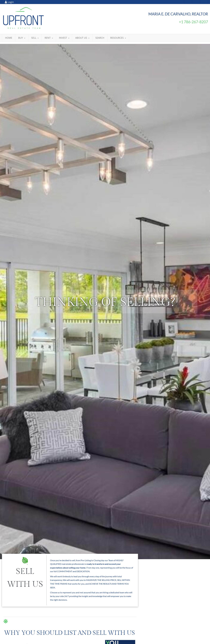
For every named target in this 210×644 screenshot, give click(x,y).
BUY (22, 38)
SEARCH (100, 38)
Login (9, 2)
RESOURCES (118, 38)
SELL (35, 38)
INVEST (64, 38)
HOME (9, 38)
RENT (49, 38)
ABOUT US (82, 38)
